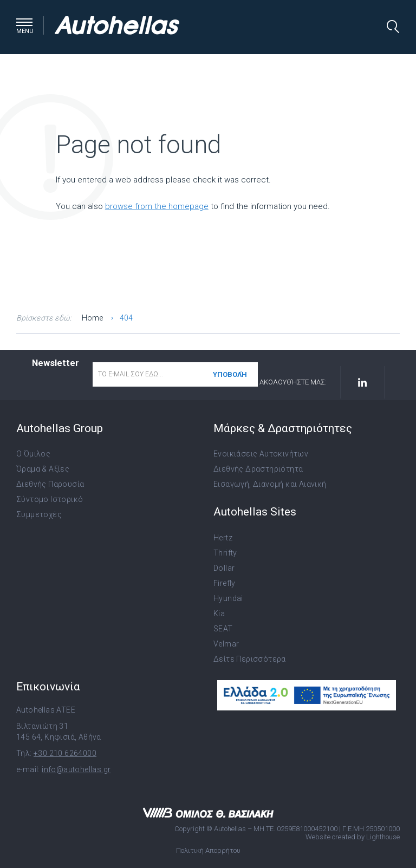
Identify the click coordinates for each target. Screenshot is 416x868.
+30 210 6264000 (65, 753)
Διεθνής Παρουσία (50, 484)
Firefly (225, 583)
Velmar (226, 644)
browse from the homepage (157, 206)
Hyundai (228, 598)
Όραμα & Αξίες (43, 469)
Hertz (223, 538)
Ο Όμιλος (33, 454)
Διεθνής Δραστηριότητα (258, 469)
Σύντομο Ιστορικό (50, 499)
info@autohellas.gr (76, 769)
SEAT (223, 629)
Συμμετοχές (39, 514)
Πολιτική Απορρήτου (208, 850)
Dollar (224, 568)
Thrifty (225, 553)
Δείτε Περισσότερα (250, 659)
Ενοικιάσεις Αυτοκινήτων (261, 454)
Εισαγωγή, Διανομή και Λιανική (270, 484)
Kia (219, 614)
